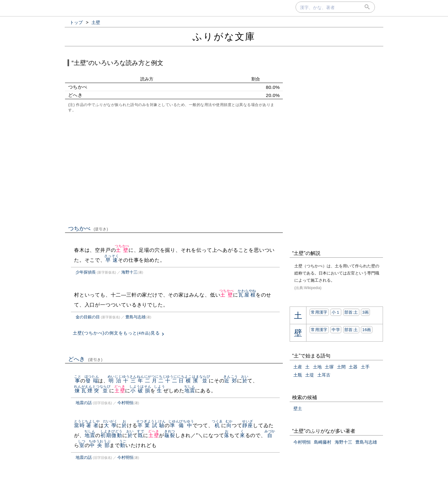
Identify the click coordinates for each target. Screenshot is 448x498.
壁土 (298, 408)
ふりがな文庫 (224, 37)
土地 (317, 367)
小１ (336, 312)
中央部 (100, 445)
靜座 (247, 425)
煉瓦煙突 (87, 391)
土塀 (329, 367)
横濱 (192, 381)
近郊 (231, 381)
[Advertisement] (174, 168)
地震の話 (84, 403)
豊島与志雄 (135, 317)
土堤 (310, 375)
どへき (85, 359)
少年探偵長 (86, 272)
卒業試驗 (151, 425)
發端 (92, 381)
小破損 (140, 391)
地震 (190, 391)
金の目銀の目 (88, 317)
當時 (79, 425)
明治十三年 (126, 381)
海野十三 (129, 272)
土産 (298, 367)
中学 (336, 330)
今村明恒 (125, 403)
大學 (110, 425)
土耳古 (324, 375)
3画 (365, 312)
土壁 (122, 250)
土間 (341, 367)
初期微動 (112, 435)
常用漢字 (319, 312)
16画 (366, 330)
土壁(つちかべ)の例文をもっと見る (116, 333)
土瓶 (298, 375)
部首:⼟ (351, 312)
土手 (365, 367)
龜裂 (170, 435)
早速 (112, 260)
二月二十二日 (165, 381)
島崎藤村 (323, 442)
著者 (92, 425)
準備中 (181, 425)
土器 (353, 367)
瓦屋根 (247, 295)
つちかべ (88, 228)
